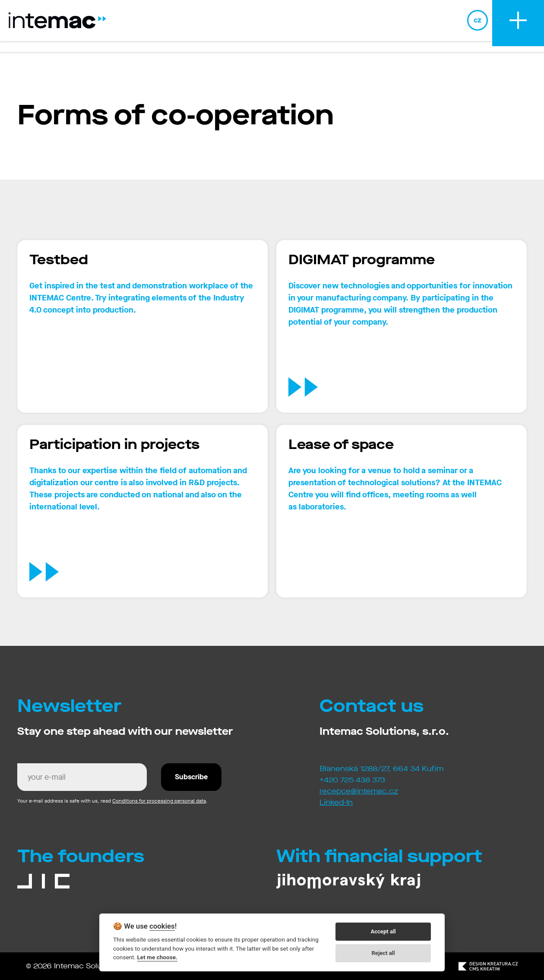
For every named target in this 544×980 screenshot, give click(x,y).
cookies (162, 926)
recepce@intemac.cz (359, 791)
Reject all (383, 953)
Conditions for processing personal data (159, 801)
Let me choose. (157, 957)
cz (478, 26)
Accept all (383, 931)
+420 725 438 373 (352, 780)
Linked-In (336, 802)
